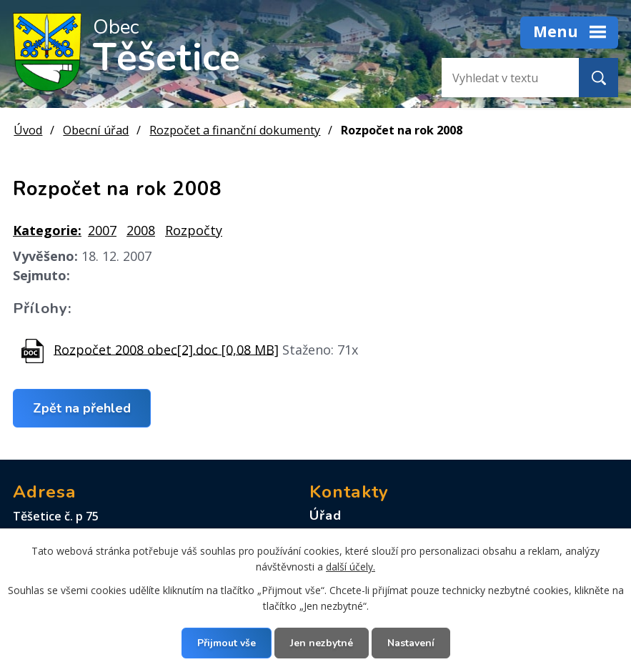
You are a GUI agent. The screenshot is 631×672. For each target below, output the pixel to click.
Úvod (28, 130)
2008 (141, 230)
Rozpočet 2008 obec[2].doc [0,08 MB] (166, 349)
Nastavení (411, 643)
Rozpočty (194, 230)
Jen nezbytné (322, 643)
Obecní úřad (96, 130)
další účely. (351, 567)
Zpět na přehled (82, 407)
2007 (102, 230)
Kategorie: (47, 230)
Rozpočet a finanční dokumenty (235, 130)
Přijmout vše (227, 643)
